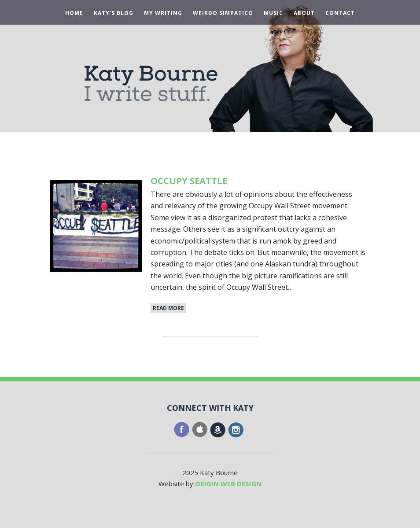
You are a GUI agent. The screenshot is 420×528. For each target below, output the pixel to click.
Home (74, 13)
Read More (168, 308)
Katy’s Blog (114, 13)
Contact (340, 13)
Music (273, 13)
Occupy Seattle (189, 181)
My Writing (163, 13)
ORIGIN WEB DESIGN (228, 484)
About (304, 13)
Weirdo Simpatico (223, 13)
